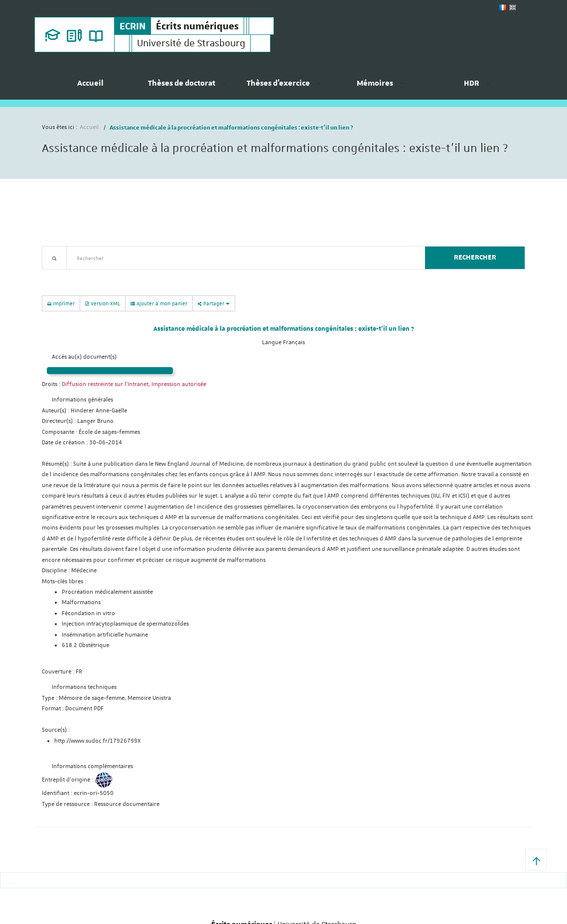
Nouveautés (112, 275)
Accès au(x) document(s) (84, 357)
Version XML (103, 303)
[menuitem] (90, 87)
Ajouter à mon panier (159, 303)
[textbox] (242, 258)
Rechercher (475, 258)
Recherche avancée (68, 275)
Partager (214, 303)
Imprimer (61, 303)
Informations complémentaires (92, 766)
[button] (536, 860)
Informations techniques (84, 687)
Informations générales (82, 400)
